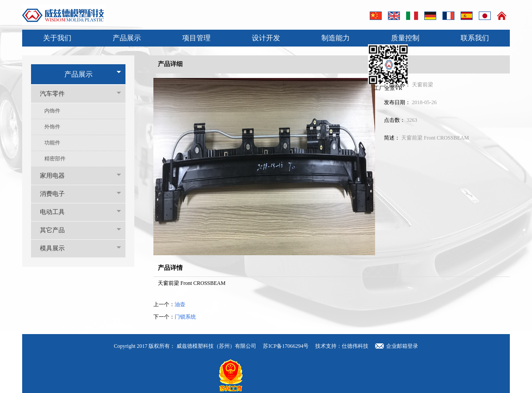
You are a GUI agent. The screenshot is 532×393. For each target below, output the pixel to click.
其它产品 (57, 230)
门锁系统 (185, 317)
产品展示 (127, 38)
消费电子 (57, 194)
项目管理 (196, 38)
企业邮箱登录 (402, 346)
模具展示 (57, 248)
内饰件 (52, 111)
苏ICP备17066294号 (286, 346)
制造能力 (336, 38)
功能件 (52, 143)
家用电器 (57, 176)
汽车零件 (57, 94)
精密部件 (55, 159)
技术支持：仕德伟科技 (342, 346)
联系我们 (475, 38)
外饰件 (52, 127)
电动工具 (57, 212)
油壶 (180, 304)
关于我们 (57, 38)
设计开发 (266, 38)
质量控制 (405, 38)
